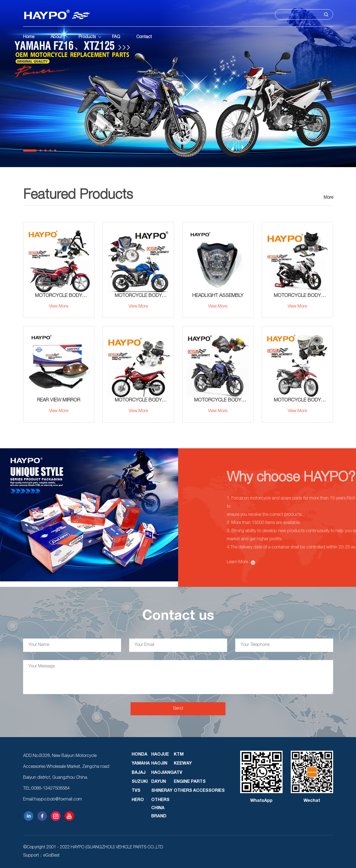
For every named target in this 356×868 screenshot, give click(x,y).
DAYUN (159, 782)
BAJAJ (139, 773)
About (56, 37)
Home (29, 37)
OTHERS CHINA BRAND (160, 808)
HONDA (140, 755)
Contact (144, 37)
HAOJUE (160, 755)
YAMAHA (141, 764)
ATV (178, 773)
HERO (138, 800)
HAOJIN (159, 764)
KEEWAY (183, 764)
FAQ (116, 37)
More (328, 198)
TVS (136, 791)
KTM (179, 755)
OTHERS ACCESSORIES (199, 791)
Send (178, 709)
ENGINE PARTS (190, 782)
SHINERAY (162, 791)
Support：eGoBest (41, 856)
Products (87, 37)
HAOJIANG (162, 773)
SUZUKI (140, 782)
